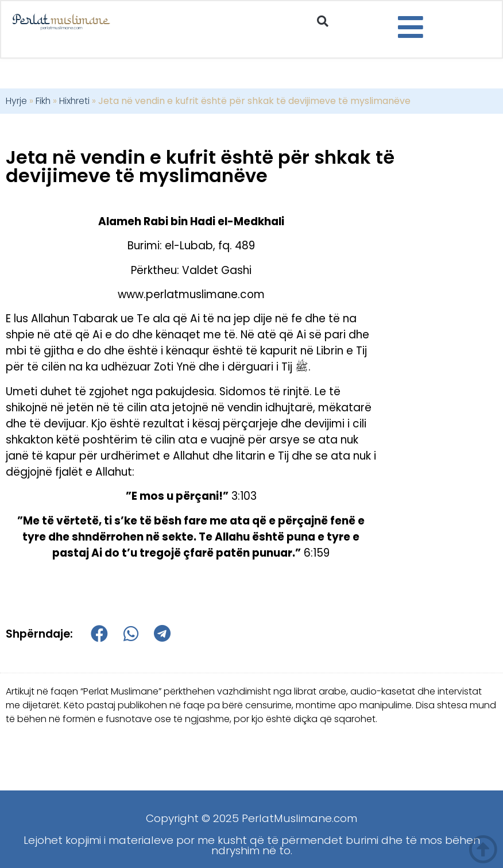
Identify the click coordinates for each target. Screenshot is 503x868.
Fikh (43, 101)
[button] (322, 22)
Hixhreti (74, 101)
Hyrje (16, 101)
